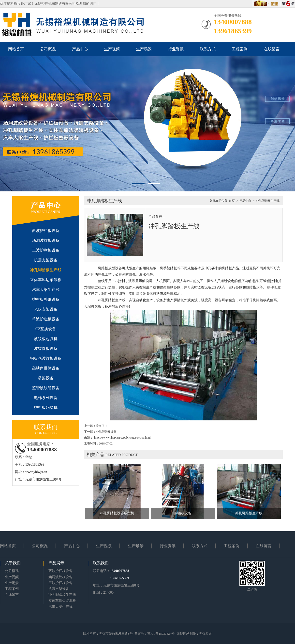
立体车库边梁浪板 (46, 280)
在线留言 (272, 49)
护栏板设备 (15, 4)
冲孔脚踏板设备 (106, 432)
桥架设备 (46, 378)
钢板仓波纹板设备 (46, 358)
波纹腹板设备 (46, 349)
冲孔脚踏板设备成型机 (117, 513)
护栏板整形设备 (46, 299)
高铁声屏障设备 (46, 368)
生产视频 (112, 49)
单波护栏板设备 (46, 319)
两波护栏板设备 (46, 231)
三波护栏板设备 (46, 250)
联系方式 (208, 49)
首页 (232, 201)
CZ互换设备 (46, 329)
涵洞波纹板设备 (46, 240)
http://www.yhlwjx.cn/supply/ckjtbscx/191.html (122, 438)
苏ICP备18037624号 (161, 634)
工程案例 (240, 49)
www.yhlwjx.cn (36, 472)
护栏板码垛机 (46, 408)
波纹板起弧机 (46, 339)
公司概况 (48, 49)
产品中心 (80, 49)
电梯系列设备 (46, 398)
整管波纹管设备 (46, 388)
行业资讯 (176, 49)
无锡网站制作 (186, 634)
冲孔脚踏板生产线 (46, 270)
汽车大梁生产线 (46, 290)
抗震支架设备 (46, 260)
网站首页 (16, 49)
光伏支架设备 (46, 309)
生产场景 (144, 49)
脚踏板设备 (183, 513)
